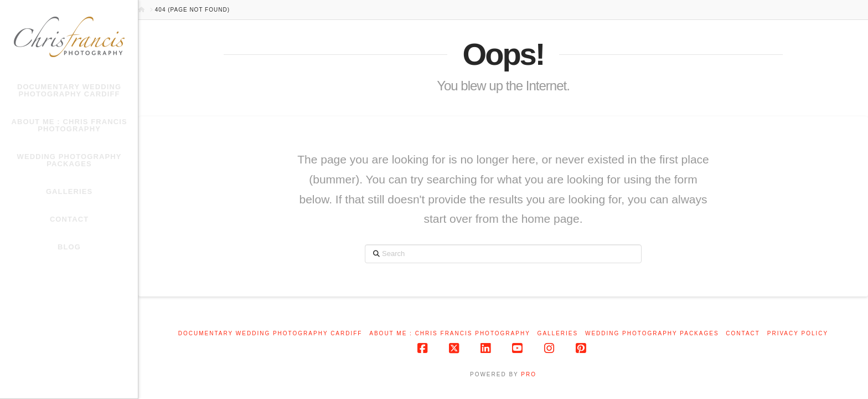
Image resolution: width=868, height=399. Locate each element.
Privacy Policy (798, 333)
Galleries (558, 333)
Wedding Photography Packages (652, 333)
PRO (529, 374)
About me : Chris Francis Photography (450, 333)
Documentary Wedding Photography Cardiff (270, 333)
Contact (743, 333)
